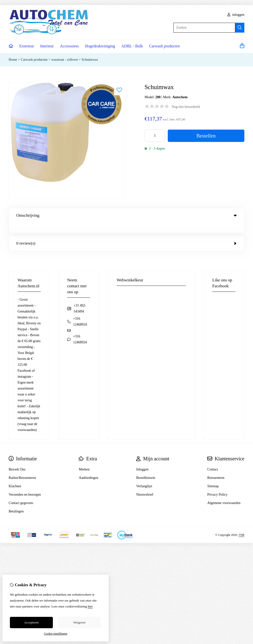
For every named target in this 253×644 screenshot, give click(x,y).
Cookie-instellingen (56, 634)
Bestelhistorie (146, 468)
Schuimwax (90, 60)
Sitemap (213, 476)
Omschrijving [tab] (126, 215)
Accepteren (31, 622)
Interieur (47, 46)
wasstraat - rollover (65, 60)
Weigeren (79, 622)
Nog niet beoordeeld (186, 107)
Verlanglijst (144, 476)
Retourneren (216, 468)
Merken (84, 459)
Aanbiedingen (89, 468)
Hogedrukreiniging (100, 46)
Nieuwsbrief (145, 484)
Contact (213, 459)
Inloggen (142, 459)
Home (13, 60)
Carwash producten (164, 46)
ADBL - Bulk (132, 46)
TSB (242, 525)
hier (90, 606)
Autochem (180, 97)
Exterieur (27, 46)
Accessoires (69, 46)
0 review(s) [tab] (126, 233)
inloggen (236, 15)
